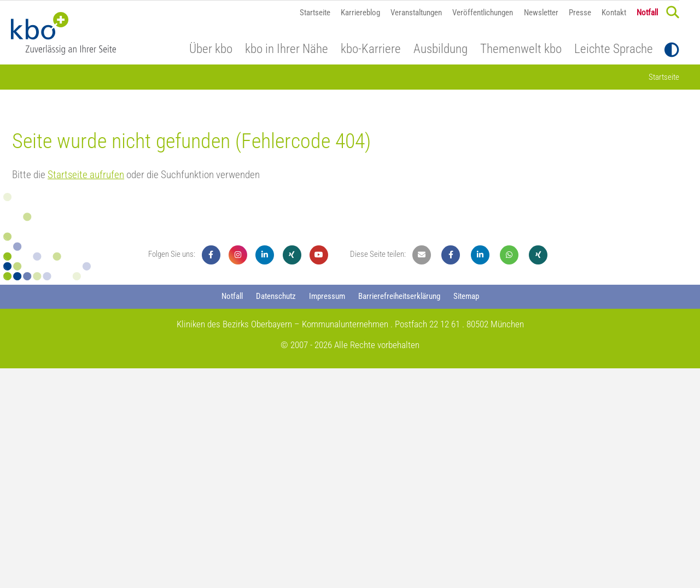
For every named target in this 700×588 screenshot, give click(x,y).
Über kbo (211, 49)
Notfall (647, 13)
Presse (580, 13)
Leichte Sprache (614, 49)
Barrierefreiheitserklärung (399, 516)
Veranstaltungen (416, 13)
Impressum (327, 516)
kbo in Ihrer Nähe (287, 49)
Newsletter (541, 13)
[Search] (673, 12)
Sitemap (466, 516)
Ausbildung (441, 49)
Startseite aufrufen (86, 394)
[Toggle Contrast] (672, 50)
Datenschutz (276, 516)
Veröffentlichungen (483, 13)
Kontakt (614, 13)
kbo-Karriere (371, 49)
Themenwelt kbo (521, 49)
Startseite (315, 13)
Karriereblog (360, 13)
